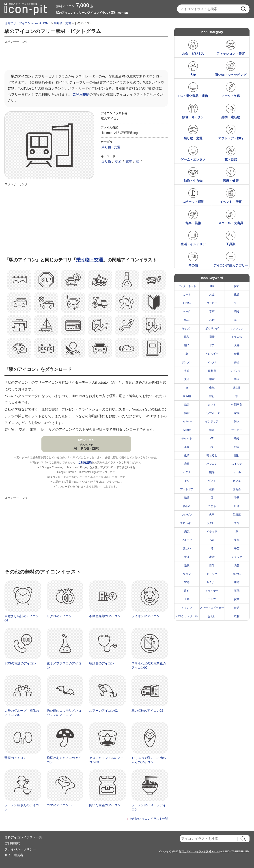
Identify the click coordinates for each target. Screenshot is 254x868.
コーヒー (212, 303)
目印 (212, 565)
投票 (187, 455)
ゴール (237, 472)
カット (212, 405)
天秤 (237, 345)
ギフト (212, 481)
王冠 (237, 591)
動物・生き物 (193, 181)
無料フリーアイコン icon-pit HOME (27, 23)
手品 (237, 523)
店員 (187, 464)
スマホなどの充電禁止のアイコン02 (149, 666)
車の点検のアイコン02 (147, 711)
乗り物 (106, 161)
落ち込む (212, 455)
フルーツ (187, 540)
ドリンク (212, 574)
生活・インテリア (193, 244)
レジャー (187, 421)
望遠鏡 (237, 515)
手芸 (237, 548)
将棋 (237, 540)
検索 (212, 379)
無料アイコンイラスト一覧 (23, 837)
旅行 (212, 396)
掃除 (212, 337)
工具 (187, 599)
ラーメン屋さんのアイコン (22, 807)
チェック (237, 557)
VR (212, 438)
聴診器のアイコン (102, 663)
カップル (187, 329)
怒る (237, 438)
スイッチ (237, 464)
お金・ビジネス (193, 54)
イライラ (212, 532)
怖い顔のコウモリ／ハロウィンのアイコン (64, 713)
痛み (187, 320)
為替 (237, 565)
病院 (187, 413)
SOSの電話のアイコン (20, 663)
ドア (212, 345)
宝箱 (187, 371)
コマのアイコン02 (60, 805)
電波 (187, 557)
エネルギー (187, 523)
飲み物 (187, 396)
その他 (193, 265)
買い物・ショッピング (231, 75)
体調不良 (237, 405)
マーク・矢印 (231, 96)
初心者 (187, 506)
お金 (212, 294)
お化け (212, 616)
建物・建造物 (231, 117)
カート (187, 294)
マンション (237, 329)
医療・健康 (231, 181)
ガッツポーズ (212, 413)
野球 (237, 506)
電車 (129, 161)
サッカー (237, 430)
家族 (237, 413)
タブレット (237, 371)
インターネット (187, 286)
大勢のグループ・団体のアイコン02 (22, 713)
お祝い (187, 303)
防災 (187, 337)
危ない (237, 574)
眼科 (187, 591)
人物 (193, 75)
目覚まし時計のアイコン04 (22, 618)
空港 (187, 582)
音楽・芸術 (193, 223)
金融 (212, 388)
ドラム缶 (237, 337)
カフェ (237, 481)
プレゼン (187, 515)
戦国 (237, 447)
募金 (237, 362)
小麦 (187, 447)
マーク (187, 312)
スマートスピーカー (212, 608)
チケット (187, 438)
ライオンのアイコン (146, 616)
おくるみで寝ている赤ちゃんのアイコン (149, 760)
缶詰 (237, 608)
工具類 (231, 244)
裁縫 (187, 498)
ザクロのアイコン (59, 616)
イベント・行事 (231, 202)
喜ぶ (237, 320)
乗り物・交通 (62, 23)
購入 (237, 379)
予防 (237, 498)
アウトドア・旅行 (231, 138)
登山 (237, 303)
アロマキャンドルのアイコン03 (106, 760)
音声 (212, 312)
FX (187, 481)
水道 (212, 430)
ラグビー (212, 523)
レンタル (212, 362)
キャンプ (187, 608)
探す (237, 286)
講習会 (237, 489)
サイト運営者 (14, 855)
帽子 (187, 345)
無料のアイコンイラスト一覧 (149, 819)
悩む (237, 455)
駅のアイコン (86, 440)
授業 (237, 599)
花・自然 (231, 159)
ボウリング (212, 329)
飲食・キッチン (193, 117)
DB (212, 286)
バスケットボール (187, 616)
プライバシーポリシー (20, 849)
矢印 (187, 379)
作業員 (212, 371)
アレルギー (212, 354)
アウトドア (187, 489)
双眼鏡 (187, 430)
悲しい (187, 548)
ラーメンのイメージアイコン (149, 807)
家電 (212, 557)
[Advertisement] (86, 55)
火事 (212, 515)
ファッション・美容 (231, 54)
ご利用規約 (81, 94)
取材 (237, 616)
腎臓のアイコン (15, 758)
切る (237, 312)
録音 (187, 405)
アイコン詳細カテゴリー (231, 265)
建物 (212, 489)
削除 (212, 472)
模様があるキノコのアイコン (64, 760)
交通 (118, 161)
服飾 (237, 582)
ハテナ (187, 472)
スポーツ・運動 (193, 202)
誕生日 (237, 388)
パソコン (212, 464)
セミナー (212, 582)
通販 (187, 565)
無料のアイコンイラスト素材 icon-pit (199, 851)
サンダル (187, 362)
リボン (187, 574)
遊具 (237, 354)
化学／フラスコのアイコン (64, 666)
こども (212, 506)
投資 (237, 294)
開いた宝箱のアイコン (105, 805)
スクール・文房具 (231, 223)
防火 (237, 421)
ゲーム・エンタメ (193, 159)
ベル (212, 540)
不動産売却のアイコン (105, 616)
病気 (187, 532)
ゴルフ (212, 599)
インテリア (212, 421)
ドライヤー (212, 591)
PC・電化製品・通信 (193, 96)
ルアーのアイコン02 (103, 711)
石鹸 (212, 320)
